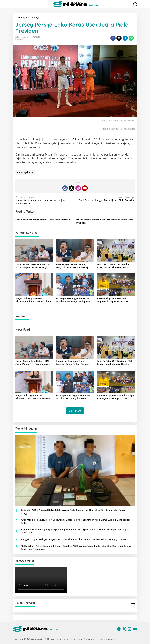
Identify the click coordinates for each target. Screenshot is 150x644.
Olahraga (20, 39)
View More (75, 411)
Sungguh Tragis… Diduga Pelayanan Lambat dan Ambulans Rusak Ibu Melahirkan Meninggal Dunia (73, 539)
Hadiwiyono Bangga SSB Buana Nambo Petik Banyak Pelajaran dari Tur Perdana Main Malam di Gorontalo (73, 300)
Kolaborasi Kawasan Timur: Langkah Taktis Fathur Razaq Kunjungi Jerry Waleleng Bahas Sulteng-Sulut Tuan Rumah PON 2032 (73, 266)
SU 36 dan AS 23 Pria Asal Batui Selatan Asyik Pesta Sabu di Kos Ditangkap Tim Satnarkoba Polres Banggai (73, 511)
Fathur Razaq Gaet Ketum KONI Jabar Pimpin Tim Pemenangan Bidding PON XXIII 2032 (32, 266)
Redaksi (51, 639)
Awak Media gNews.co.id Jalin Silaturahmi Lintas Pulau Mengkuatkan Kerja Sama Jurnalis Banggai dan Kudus (76, 521)
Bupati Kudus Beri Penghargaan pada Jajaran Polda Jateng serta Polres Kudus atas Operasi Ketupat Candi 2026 (75, 531)
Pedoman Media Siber (71, 639)
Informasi (91, 639)
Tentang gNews (107, 639)
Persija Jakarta (25, 172)
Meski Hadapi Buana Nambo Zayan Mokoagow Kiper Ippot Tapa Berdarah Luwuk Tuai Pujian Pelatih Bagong (115, 300)
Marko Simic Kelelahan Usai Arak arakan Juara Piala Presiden (44, 200)
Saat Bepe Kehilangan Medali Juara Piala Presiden (106, 199)
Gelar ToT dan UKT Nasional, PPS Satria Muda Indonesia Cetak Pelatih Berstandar (114, 266)
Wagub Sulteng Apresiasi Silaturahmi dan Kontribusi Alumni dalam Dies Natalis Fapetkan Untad (34, 300)
